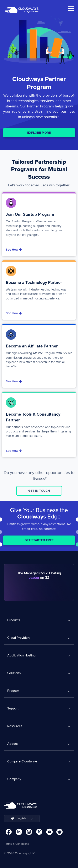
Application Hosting (21, 655)
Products (14, 620)
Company (14, 779)
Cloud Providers (19, 638)
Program (13, 691)
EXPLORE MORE (39, 133)
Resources (15, 726)
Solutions (14, 673)
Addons (13, 744)
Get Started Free (39, 540)
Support (13, 708)
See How (14, 250)
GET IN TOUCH (39, 491)
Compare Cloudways (22, 761)
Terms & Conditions (17, 844)
